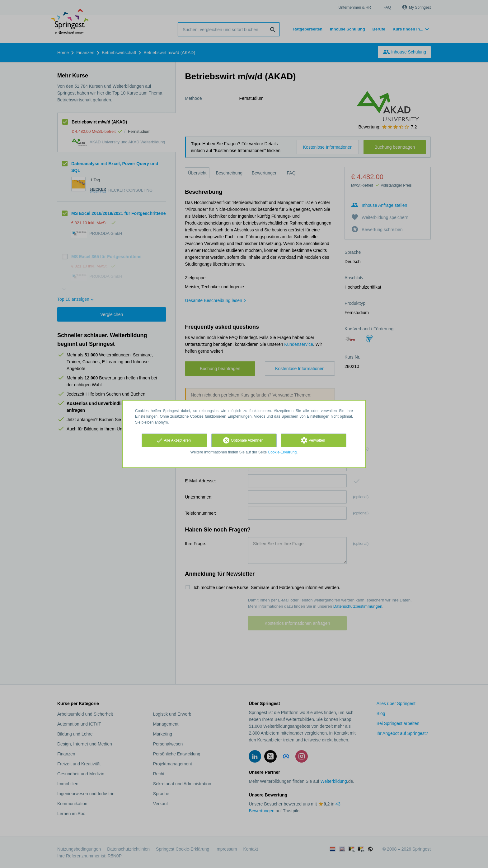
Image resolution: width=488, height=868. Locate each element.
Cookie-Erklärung (282, 452)
